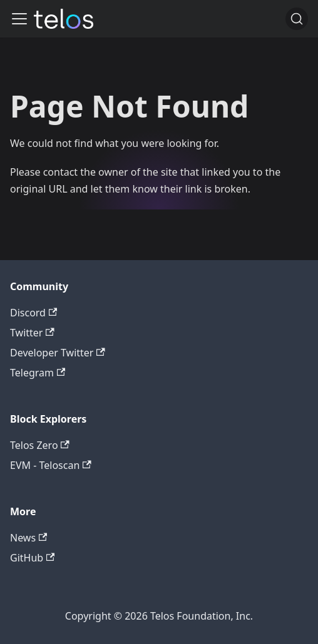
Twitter (32, 333)
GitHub (32, 558)
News (28, 538)
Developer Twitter (58, 353)
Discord (33, 313)
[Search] (297, 19)
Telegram (38, 373)
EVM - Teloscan (51, 465)
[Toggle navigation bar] (19, 19)
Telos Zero (40, 445)
